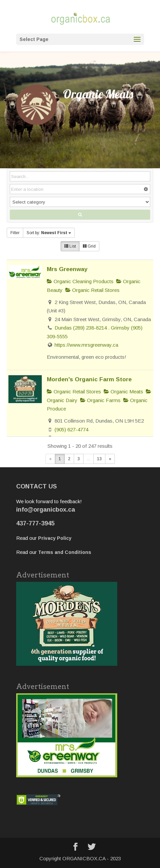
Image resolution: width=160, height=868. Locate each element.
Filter (15, 233)
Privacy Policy (55, 538)
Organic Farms (100, 400)
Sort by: (49, 233)
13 (99, 459)
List (70, 246)
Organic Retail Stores (92, 290)
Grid (89, 246)
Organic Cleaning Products (80, 281)
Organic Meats (123, 392)
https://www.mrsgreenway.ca (86, 345)
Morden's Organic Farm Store (89, 379)
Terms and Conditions (65, 552)
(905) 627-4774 (71, 429)
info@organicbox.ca (46, 510)
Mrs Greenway (67, 269)
